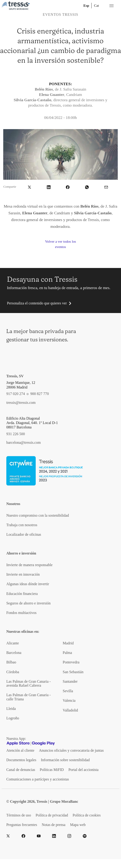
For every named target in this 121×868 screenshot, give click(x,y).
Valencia (69, 700)
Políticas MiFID (52, 770)
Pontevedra (71, 662)
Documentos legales (21, 760)
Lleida (11, 709)
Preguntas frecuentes (22, 825)
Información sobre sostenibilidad (65, 760)
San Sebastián (73, 672)
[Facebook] (23, 836)
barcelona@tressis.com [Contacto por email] (23, 442)
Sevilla (68, 691)
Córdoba (13, 672)
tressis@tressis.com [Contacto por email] (21, 403)
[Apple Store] (18, 743)
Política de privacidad (52, 815)
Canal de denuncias (21, 770)
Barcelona (14, 653)
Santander (70, 681)
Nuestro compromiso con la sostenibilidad (38, 515)
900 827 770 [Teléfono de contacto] (40, 394)
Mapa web (78, 825)
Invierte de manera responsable (29, 565)
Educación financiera (22, 594)
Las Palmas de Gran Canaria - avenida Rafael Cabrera (28, 683)
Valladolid (70, 710)
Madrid (68, 643)
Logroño (13, 718)
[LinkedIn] (54, 836)
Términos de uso (19, 815)
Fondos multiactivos (21, 613)
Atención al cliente (20, 750)
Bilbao (11, 662)
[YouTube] (39, 836)
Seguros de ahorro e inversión (28, 603)
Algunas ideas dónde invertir (28, 584)
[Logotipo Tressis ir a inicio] (16, 6)
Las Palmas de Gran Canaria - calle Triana (28, 697)
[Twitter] (8, 836)
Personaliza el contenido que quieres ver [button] (37, 303)
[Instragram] (69, 836)
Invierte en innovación (23, 574)
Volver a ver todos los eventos (60, 244)
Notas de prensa (54, 825)
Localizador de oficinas (24, 534)
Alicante (13, 643)
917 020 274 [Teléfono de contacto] (16, 394)
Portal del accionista (83, 770)
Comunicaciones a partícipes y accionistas (38, 779)
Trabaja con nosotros (22, 525)
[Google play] (43, 743)
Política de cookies (87, 815)
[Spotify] (85, 836)
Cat (96, 5)
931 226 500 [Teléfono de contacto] (16, 434)
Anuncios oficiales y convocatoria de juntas (71, 750)
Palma (67, 653)
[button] (29, 187)
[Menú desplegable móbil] (111, 6)
